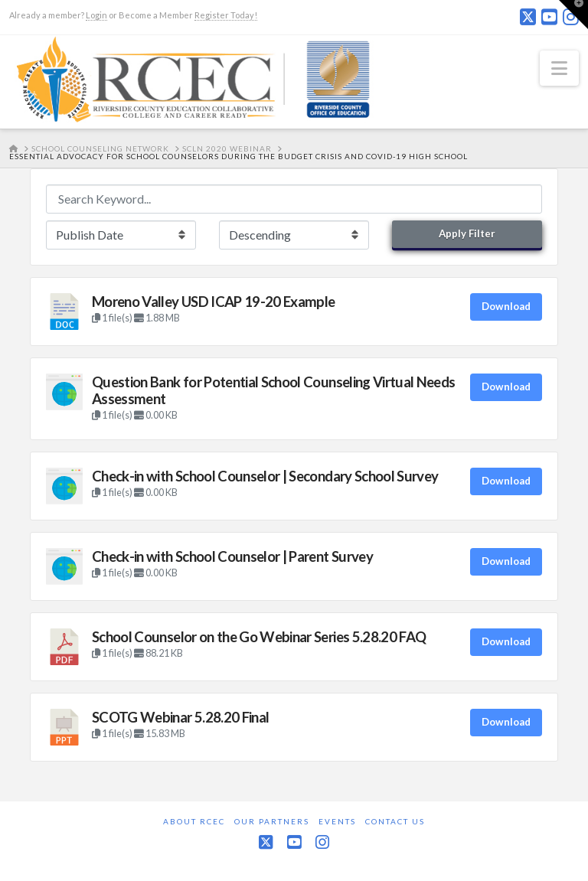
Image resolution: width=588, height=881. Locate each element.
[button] (559, 68)
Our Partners (272, 821)
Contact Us (395, 821)
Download (506, 306)
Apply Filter (467, 233)
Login (96, 15)
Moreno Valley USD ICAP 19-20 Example (213, 302)
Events (337, 821)
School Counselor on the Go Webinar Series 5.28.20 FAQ (259, 637)
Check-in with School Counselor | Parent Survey (232, 556)
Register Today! (226, 15)
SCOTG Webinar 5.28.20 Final (180, 717)
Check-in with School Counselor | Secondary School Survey (265, 476)
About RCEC (194, 821)
